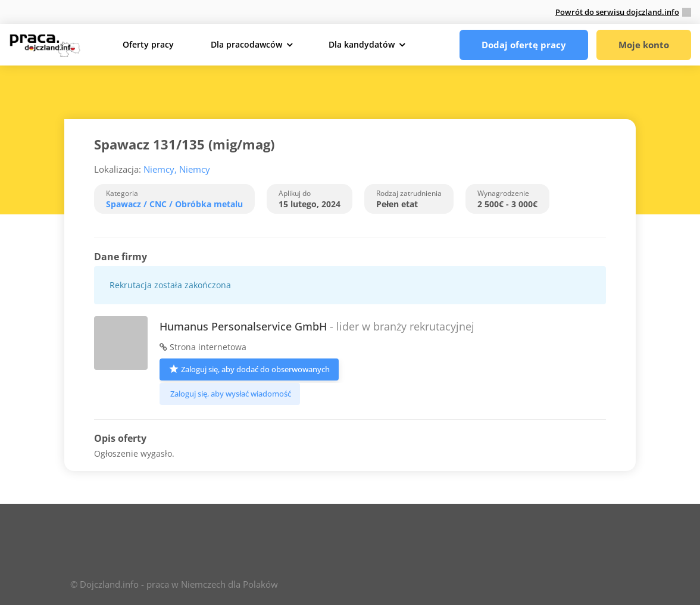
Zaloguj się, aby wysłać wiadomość (230, 394)
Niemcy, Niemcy (177, 169)
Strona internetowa (203, 347)
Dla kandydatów (362, 44)
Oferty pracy (148, 44)
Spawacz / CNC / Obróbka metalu (174, 204)
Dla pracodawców (246, 44)
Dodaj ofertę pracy (524, 45)
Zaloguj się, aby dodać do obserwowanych (249, 368)
